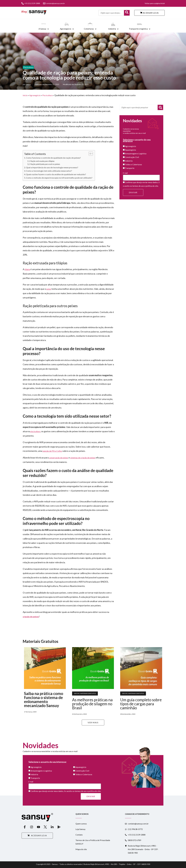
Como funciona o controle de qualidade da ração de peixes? (53, 158)
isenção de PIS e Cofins (52, 451)
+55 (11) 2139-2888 (31, 3)
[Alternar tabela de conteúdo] (89, 154)
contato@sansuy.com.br (54, 3)
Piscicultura (28, 67)
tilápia (27, 269)
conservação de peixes (59, 458)
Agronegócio (66, 29)
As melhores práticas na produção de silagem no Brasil (92, 704)
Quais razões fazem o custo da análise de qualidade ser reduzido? (56, 174)
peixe (49, 289)
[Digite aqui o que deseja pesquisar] (111, 13)
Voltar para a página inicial (155, 3)
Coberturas (89, 29)
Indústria (112, 29)
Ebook (77, 693)
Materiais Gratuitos (88, 693)
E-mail (141, 176)
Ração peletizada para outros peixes (45, 164)
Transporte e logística (138, 29)
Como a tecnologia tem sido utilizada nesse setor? (49, 171)
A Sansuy (42, 29)
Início (25, 95)
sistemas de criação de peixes (83, 458)
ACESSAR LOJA (149, 13)
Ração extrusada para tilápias (42, 161)
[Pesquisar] (160, 107)
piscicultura (35, 431)
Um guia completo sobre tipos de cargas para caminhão (141, 704)
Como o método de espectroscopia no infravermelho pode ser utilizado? (59, 178)
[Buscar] (127, 13)
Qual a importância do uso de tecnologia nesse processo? (52, 167)
